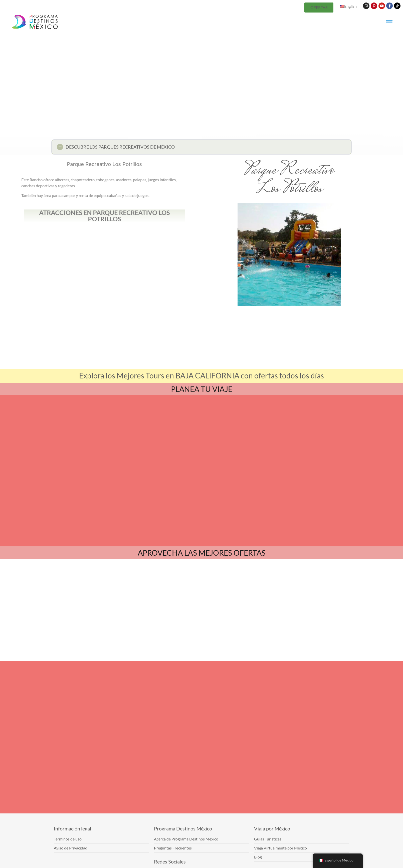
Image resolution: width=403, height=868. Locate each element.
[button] (201, 148)
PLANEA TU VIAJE (202, 389)
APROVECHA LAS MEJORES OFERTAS (202, 553)
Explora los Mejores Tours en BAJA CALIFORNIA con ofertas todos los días (201, 375)
